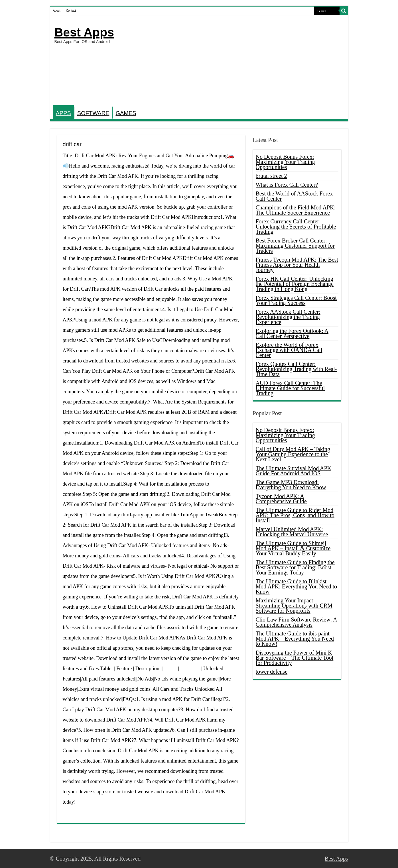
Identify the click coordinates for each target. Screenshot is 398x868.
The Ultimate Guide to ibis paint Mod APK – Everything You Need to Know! (295, 639)
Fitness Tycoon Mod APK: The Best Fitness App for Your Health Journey (297, 265)
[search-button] (344, 11)
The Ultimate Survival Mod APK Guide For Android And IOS (294, 471)
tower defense (272, 672)
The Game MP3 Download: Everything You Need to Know (291, 485)
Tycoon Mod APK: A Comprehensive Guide (281, 499)
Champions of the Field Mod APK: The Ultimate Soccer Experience (296, 210)
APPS (63, 113)
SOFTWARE (93, 113)
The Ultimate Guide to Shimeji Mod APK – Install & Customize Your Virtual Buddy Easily (293, 548)
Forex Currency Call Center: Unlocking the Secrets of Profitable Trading (296, 227)
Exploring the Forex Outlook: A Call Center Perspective (292, 333)
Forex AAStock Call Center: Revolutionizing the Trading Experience (288, 317)
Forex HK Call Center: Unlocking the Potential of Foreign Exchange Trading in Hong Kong (295, 284)
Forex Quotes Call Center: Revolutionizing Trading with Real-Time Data (296, 369)
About (57, 11)
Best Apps (84, 32)
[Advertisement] (240, 61)
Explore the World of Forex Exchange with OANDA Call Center (289, 350)
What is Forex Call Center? (287, 185)
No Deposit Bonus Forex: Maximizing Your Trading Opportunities (285, 162)
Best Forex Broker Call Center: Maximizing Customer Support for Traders (295, 246)
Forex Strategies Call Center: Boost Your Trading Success (296, 300)
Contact (71, 11)
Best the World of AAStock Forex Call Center (294, 196)
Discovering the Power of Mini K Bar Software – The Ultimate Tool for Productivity (295, 658)
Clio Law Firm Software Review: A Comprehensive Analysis (297, 622)
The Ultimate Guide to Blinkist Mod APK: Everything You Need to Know (297, 586)
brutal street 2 (271, 176)
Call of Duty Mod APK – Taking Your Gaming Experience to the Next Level (293, 454)
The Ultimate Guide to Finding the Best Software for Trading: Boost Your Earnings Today (295, 567)
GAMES (126, 113)
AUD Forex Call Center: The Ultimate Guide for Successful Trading (290, 388)
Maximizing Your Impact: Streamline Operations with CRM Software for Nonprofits (294, 606)
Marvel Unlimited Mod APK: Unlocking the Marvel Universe (292, 532)
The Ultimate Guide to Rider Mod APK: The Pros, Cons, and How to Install (295, 515)
